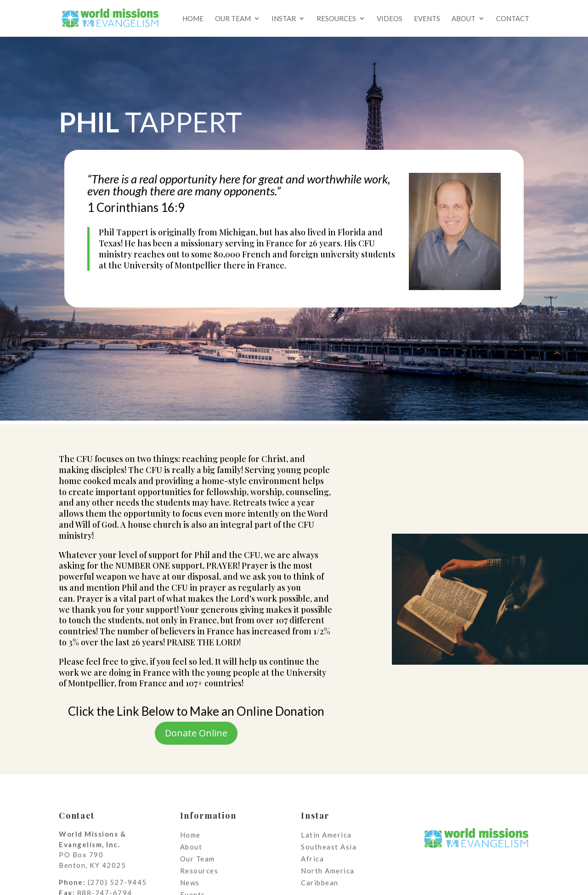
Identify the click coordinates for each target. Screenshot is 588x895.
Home (193, 19)
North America (328, 871)
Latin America (326, 835)
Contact (513, 19)
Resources (336, 19)
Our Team (233, 19)
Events (427, 19)
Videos (390, 19)
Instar (284, 19)
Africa (312, 859)
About (464, 19)
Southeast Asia (329, 847)
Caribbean (320, 883)
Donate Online (196, 733)
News (190, 883)
